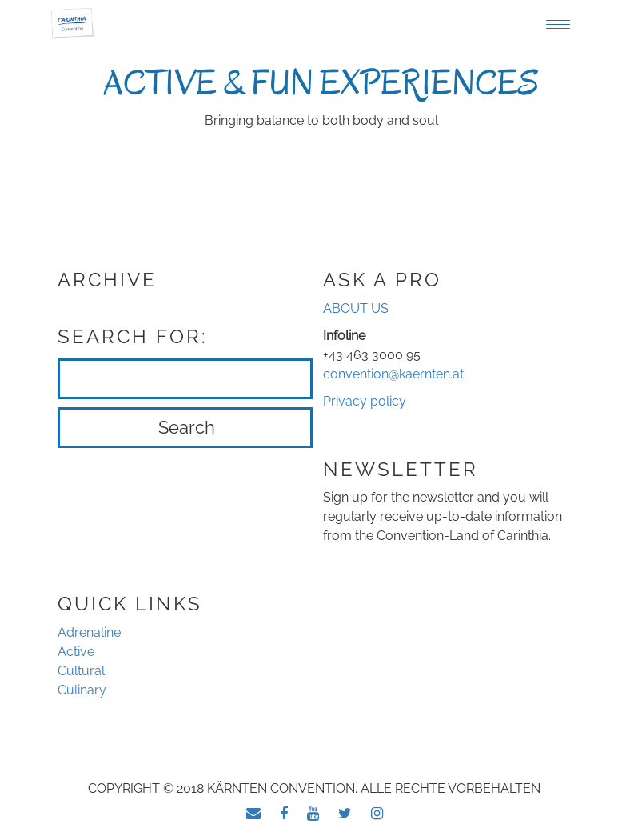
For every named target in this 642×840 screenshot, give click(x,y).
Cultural (81, 671)
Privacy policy (365, 401)
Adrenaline (89, 632)
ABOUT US (356, 308)
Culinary (82, 690)
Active (76, 652)
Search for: (133, 336)
